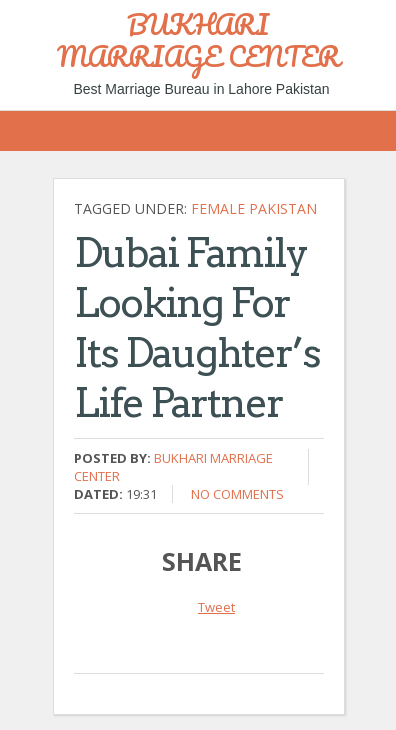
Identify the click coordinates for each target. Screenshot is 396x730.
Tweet (216, 607)
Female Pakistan (254, 208)
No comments (237, 494)
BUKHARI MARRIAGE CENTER (198, 40)
